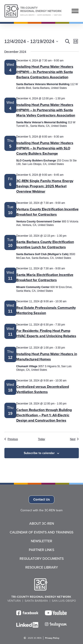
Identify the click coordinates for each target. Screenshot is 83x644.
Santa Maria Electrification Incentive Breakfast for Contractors (45, 277)
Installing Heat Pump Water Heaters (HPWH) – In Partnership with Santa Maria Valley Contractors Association (46, 110)
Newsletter (41, 541)
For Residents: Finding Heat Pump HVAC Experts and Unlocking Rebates (46, 333)
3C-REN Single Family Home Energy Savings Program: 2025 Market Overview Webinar (45, 186)
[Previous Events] (11, 439)
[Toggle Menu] (75, 11)
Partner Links (41, 550)
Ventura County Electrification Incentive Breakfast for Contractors (47, 212)
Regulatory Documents (42, 559)
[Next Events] (74, 439)
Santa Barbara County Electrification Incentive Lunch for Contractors (45, 244)
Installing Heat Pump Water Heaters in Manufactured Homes (47, 357)
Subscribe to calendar (39, 453)
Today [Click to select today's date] (41, 439)
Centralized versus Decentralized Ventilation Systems (43, 389)
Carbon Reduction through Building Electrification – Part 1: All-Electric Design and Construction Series (44, 415)
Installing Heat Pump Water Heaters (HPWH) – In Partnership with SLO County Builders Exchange (45, 148)
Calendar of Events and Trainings (41, 532)
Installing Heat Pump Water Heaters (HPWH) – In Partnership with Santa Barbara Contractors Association (45, 72)
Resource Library (42, 567)
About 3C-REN (42, 524)
